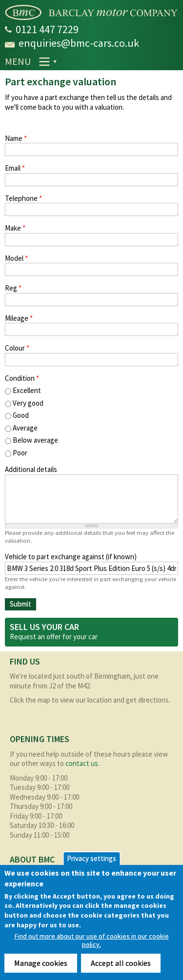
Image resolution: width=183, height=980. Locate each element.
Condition (22, 378)
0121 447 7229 (47, 29)
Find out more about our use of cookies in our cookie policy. (92, 941)
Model (16, 258)
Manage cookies (41, 963)
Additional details (31, 469)
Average (25, 428)
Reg (13, 288)
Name (16, 138)
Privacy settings (91, 858)
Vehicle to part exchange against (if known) (71, 557)
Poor (20, 453)
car (93, 637)
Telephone (23, 198)
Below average (35, 440)
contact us (82, 763)
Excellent (27, 390)
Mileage (19, 318)
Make (15, 228)
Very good (28, 403)
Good (21, 415)
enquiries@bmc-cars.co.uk (79, 43)
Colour (17, 348)
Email (15, 168)
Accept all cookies (121, 963)
